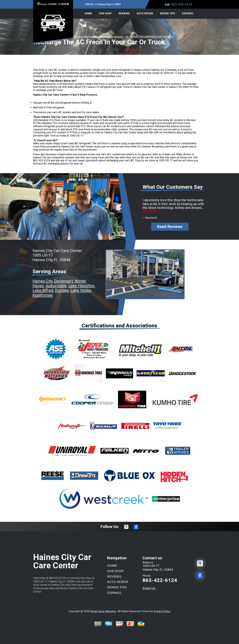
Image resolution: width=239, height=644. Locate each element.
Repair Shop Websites (103, 611)
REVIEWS (124, 13)
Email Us (149, 588)
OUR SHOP (105, 13)
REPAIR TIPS (168, 13)
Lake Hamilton (81, 286)
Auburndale (56, 286)
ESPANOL (188, 13)
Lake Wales (81, 290)
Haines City (42, 281)
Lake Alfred (43, 290)
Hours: (53, 4)
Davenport (63, 281)
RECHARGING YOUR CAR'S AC (157, 37)
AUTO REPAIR (145, 13)
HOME (88, 13)
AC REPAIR (132, 37)
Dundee (62, 290)
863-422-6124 (182, 4)
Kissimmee (43, 295)
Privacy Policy (162, 611)
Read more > (151, 211)
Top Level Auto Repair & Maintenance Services (98, 37)
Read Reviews (170, 227)
